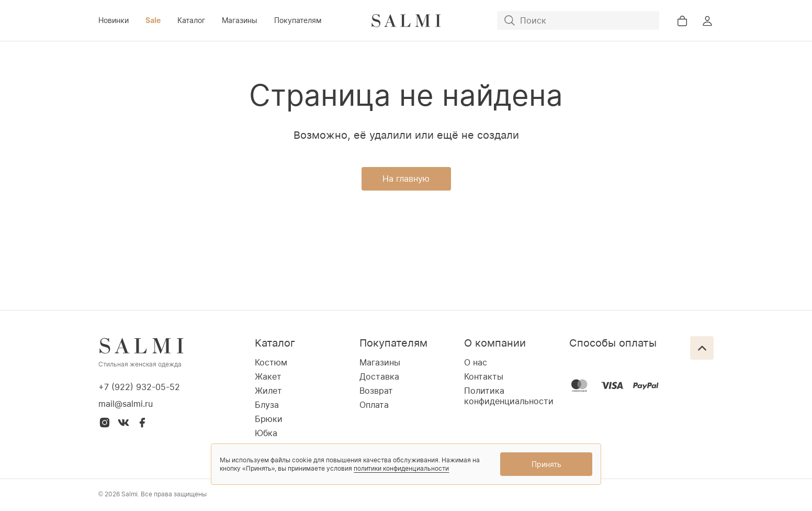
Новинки (114, 20)
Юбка (266, 433)
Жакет (268, 376)
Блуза (267, 405)
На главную (406, 179)
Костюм (271, 362)
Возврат (376, 391)
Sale (153, 20)
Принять (546, 464)
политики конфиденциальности (401, 468)
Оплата (374, 405)
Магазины (240, 20)
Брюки (269, 419)
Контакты (484, 376)
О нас (476, 362)
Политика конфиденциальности (509, 396)
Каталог (191, 20)
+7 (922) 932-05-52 (139, 387)
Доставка (379, 376)
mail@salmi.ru (126, 404)
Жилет (268, 391)
